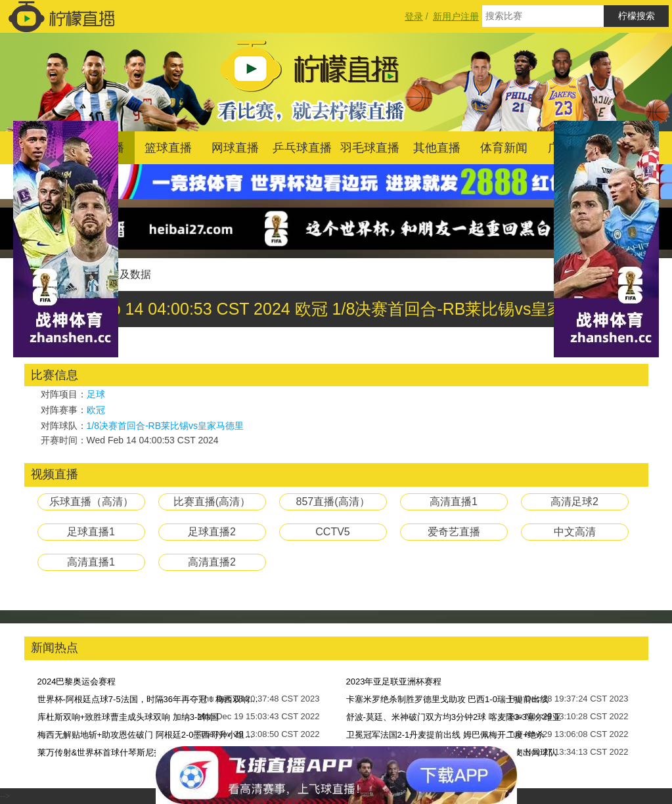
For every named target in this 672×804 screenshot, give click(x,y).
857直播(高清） (332, 502)
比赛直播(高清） (212, 502)
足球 (96, 394)
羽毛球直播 (370, 148)
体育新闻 (504, 148)
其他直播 (437, 148)
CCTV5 (332, 532)
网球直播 (235, 148)
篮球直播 (168, 148)
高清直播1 (454, 502)
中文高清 (575, 532)
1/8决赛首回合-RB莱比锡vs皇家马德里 (166, 426)
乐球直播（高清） (91, 502)
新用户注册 (456, 16)
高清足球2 (574, 502)
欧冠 (96, 410)
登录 (414, 16)
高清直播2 (212, 562)
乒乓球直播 (302, 148)
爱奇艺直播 (454, 532)
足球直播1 (91, 532)
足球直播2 (212, 532)
